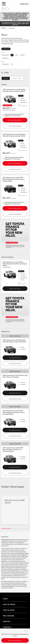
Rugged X (5, 58)
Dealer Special (8, 105)
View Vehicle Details (15, 126)
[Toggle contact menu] (24, 616)
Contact (7, 627)
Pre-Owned (9, 616)
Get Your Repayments (15, 120)
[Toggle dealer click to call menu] (3, 9)
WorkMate (5, 55)
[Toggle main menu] (27, 9)
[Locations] (7, 9)
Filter (6, 73)
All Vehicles (6, 49)
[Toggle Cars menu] (24, 599)
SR (12, 55)
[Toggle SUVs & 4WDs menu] (24, 604)
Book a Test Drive (15, 289)
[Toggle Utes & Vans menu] (24, 610)
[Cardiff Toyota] (4, 4)
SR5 (16, 55)
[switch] (12, 78)
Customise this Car (15, 358)
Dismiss (25, 631)
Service (7, 621)
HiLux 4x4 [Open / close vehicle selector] (8, 28)
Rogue (22, 55)
